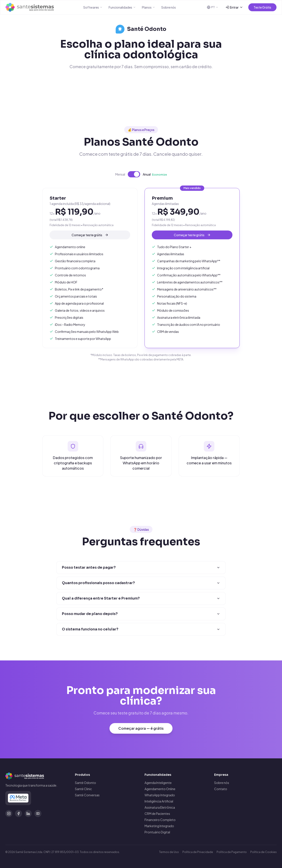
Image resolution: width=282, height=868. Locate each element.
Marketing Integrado (159, 826)
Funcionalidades (122, 7)
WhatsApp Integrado (160, 795)
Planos (148, 7)
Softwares (93, 7)
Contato (221, 789)
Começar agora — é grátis (141, 731)
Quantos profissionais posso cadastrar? (141, 584)
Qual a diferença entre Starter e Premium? (141, 600)
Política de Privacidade (198, 852)
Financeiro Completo (160, 820)
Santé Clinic (83, 789)
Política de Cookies (263, 852)
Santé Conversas (87, 795)
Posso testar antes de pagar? (141, 568)
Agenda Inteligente (158, 783)
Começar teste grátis (90, 237)
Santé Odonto (85, 783)
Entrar (234, 7)
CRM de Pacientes (157, 814)
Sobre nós (169, 7)
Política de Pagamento (232, 852)
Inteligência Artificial (159, 801)
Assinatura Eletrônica (160, 807)
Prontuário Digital (157, 832)
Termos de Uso (169, 852)
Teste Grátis (262, 7)
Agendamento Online (160, 789)
